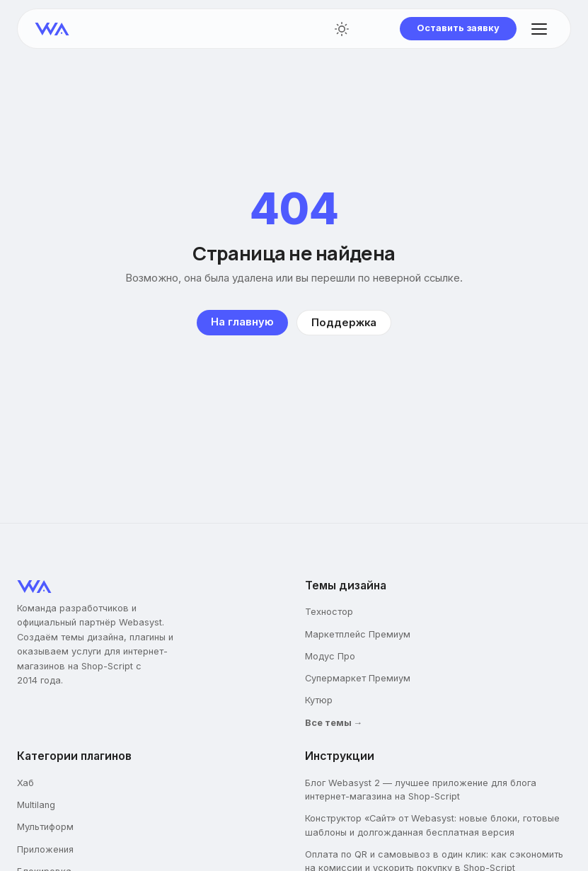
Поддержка (344, 323)
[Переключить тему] (342, 29)
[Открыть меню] (539, 29)
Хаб (25, 783)
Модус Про (330, 656)
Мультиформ (45, 827)
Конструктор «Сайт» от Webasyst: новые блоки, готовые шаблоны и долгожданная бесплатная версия (432, 825)
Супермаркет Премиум (358, 678)
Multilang (36, 805)
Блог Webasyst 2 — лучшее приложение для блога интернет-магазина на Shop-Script (421, 790)
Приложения (45, 849)
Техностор (329, 612)
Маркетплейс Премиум (358, 634)
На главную (242, 322)
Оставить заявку (458, 28)
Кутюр (319, 700)
